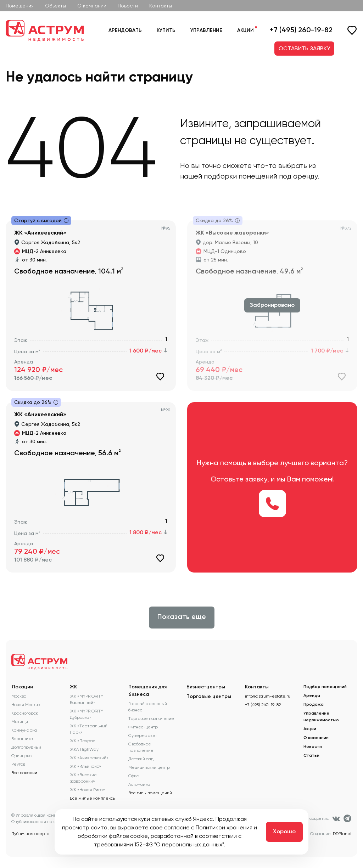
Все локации (24, 773)
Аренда (312, 696)
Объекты (55, 6)
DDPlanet (342, 834)
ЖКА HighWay (84, 749)
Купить (166, 30)
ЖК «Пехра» (82, 741)
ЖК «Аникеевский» (89, 758)
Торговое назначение (151, 718)
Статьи (311, 756)
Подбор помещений (325, 687)
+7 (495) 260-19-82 (301, 30)
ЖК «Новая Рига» (87, 790)
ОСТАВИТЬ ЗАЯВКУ (304, 48)
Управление (206, 30)
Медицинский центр (149, 767)
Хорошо (284, 832)
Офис (133, 776)
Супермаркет (143, 735)
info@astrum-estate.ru (268, 696)
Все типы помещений (150, 793)
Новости (128, 6)
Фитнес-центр (143, 727)
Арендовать (125, 30)
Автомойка (139, 784)
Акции (245, 30)
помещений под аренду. (279, 176)
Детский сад (141, 759)
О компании (92, 6)
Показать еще (182, 617)
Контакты (161, 6)
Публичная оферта (30, 834)
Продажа (314, 705)
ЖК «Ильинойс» (85, 766)
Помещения (20, 6)
